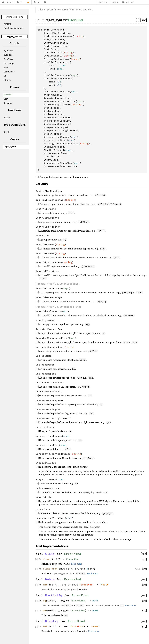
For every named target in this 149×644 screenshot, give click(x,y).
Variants (7, 24)
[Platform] (37, 2)
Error (6, 68)
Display (52, 621)
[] (138, 20)
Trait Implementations (14, 28)
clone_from (50, 569)
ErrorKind (8, 95)
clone (47, 559)
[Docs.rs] (7, 2)
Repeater (8, 103)
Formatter (86, 585)
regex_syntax (15, 36)
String (78, 36)
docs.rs (101, 2)
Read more (77, 564)
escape (7, 118)
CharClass (8, 59)
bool (95, 601)
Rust (114, 2)
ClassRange (9, 63)
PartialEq (54, 595)
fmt (45, 585)
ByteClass (8, 51)
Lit (5, 76)
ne (44, 610)
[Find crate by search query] (137, 2)
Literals (7, 80)
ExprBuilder (9, 72)
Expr (6, 99)
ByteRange (9, 55)
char (62, 65)
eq (44, 601)
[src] (144, 20)
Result (7, 132)
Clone (50, 554)
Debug (50, 579)
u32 (59, 82)
